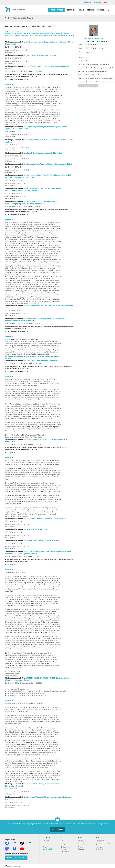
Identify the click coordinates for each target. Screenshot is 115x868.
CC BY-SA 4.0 (89, 39)
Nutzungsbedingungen (103, 843)
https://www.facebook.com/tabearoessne (100, 78)
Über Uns (91, 10)
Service (81, 10)
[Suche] (109, 10)
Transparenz (100, 841)
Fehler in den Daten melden (88, 86)
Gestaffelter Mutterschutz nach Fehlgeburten (44, 153)
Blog (45, 845)
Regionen (81, 849)
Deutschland (34, 26)
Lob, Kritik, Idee (48, 849)
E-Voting (63, 849)
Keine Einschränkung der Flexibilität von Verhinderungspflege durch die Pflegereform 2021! (32, 203)
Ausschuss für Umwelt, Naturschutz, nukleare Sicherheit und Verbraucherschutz (31, 35)
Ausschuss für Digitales (66, 35)
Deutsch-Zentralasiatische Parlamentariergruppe (21, 33)
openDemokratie (66, 845)
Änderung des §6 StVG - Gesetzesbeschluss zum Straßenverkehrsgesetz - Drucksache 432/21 (34, 189)
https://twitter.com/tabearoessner (97, 75)
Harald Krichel (98, 39)
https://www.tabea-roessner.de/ (97, 71)
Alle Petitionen (83, 843)
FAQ (62, 841)
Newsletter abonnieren (16, 858)
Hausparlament (66, 847)
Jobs (45, 843)
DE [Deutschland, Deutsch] (106, 2)
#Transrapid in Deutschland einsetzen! (42, 55)
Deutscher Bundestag (16, 26)
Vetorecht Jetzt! (66, 851)
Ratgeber (81, 841)
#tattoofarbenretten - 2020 (37, 529)
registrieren (87, 2)
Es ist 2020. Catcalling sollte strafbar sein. (43, 360)
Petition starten (56, 10)
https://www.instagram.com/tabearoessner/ (101, 82)
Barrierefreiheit (100, 849)
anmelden (97, 2)
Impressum (99, 847)
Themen (81, 847)
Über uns (46, 841)
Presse (45, 847)
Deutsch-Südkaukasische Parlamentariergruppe (54, 33)
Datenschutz (100, 845)
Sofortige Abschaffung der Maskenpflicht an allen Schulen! (49, 164)
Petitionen (72, 10)
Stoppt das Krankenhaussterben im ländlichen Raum (47, 518)
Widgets (63, 843)
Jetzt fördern (57, 829)
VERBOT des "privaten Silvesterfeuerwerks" (44, 540)
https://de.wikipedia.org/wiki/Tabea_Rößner (101, 68)
